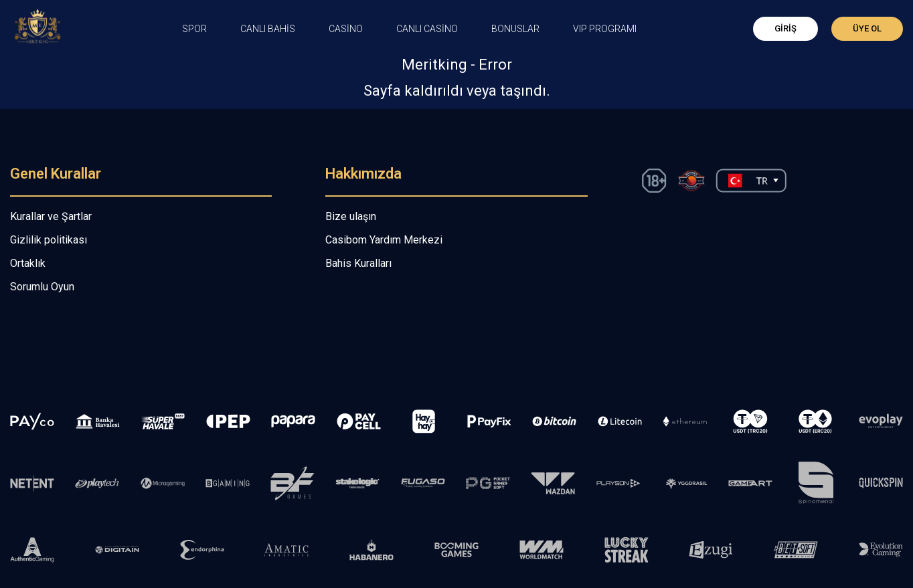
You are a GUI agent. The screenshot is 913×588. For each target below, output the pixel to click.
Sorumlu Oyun (42, 287)
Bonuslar (515, 29)
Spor (194, 29)
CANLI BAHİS (268, 29)
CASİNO (346, 29)
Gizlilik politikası (49, 240)
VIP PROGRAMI (605, 29)
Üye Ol (867, 28)
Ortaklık (28, 263)
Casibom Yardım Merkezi (384, 240)
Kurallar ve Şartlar (51, 216)
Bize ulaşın (351, 216)
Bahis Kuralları (358, 263)
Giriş (785, 28)
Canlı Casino (427, 29)
